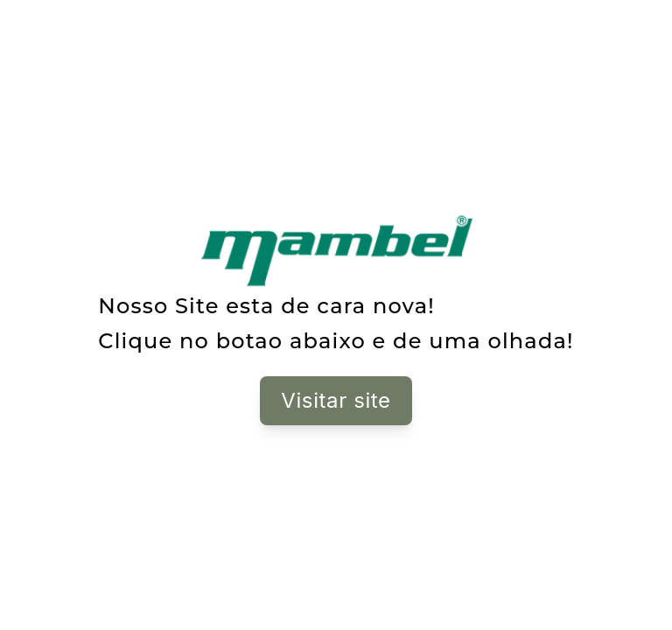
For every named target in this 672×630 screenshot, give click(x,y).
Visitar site (336, 400)
